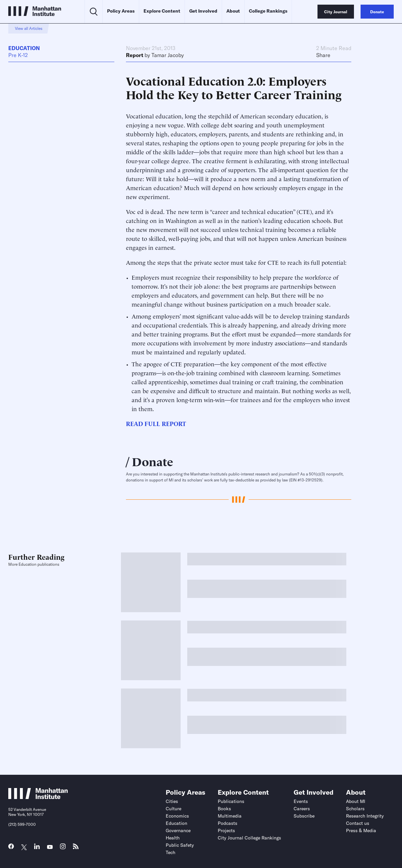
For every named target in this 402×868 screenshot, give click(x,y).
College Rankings (268, 11)
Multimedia (230, 816)
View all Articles (29, 28)
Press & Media (361, 831)
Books (224, 809)
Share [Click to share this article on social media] (323, 55)
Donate (153, 461)
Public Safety (180, 845)
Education (24, 48)
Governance (178, 831)
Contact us (358, 823)
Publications (231, 801)
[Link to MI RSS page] (76, 848)
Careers (302, 809)
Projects (226, 831)
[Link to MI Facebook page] (11, 848)
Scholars (355, 809)
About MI (356, 801)
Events (301, 801)
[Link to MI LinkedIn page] (37, 848)
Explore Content (162, 11)
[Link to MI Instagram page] (63, 848)
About (233, 11)
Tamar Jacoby (168, 55)
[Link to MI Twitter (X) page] (24, 847)
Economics (177, 816)
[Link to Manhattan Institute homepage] (38, 797)
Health (173, 838)
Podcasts (228, 823)
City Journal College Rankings (249, 838)
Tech (171, 852)
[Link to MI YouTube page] (50, 847)
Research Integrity (365, 816)
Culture (173, 809)
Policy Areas (121, 11)
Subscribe (304, 816)
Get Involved (203, 11)
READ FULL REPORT (156, 423)
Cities (172, 801)
